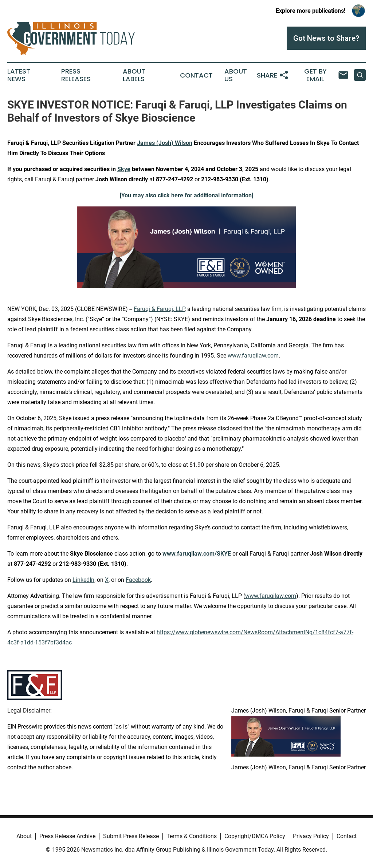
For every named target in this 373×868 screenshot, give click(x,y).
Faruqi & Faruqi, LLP (159, 309)
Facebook (138, 580)
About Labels (134, 75)
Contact (196, 75)
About (24, 836)
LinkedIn (83, 580)
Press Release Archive (67, 836)
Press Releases (76, 75)
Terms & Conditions (192, 836)
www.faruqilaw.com (253, 356)
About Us (236, 75)
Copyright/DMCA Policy (255, 836)
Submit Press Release (131, 836)
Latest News (19, 75)
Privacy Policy (311, 836)
